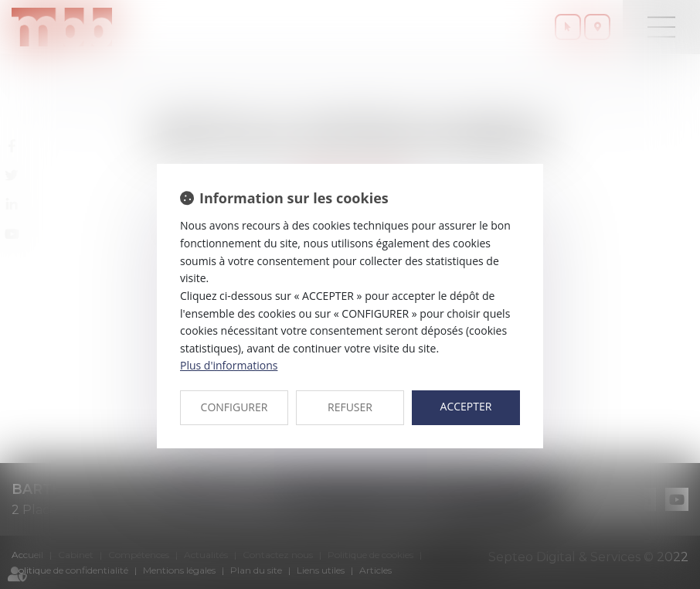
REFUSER (350, 407)
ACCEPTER (466, 406)
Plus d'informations (229, 365)
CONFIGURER (234, 407)
